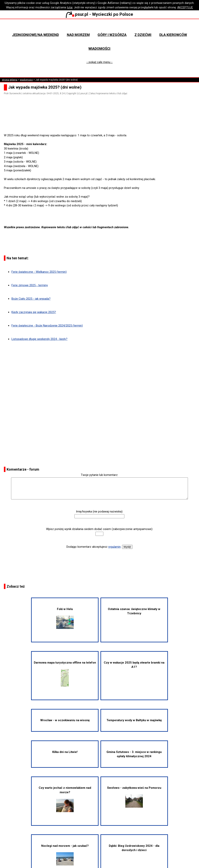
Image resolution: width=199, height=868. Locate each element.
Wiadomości (99, 49)
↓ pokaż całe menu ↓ (99, 62)
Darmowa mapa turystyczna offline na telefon (65, 674)
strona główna (10, 80)
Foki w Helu (65, 618)
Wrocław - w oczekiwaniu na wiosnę (65, 720)
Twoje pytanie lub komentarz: (99, 475)
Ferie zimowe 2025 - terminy (30, 285)
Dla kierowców (173, 35)
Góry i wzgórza (112, 35)
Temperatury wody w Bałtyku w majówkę (134, 720)
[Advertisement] (101, 122)
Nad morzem (78, 35)
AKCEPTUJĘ (185, 7)
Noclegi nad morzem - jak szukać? (65, 855)
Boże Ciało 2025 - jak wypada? (31, 299)
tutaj (70, 7)
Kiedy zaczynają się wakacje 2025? (34, 312)
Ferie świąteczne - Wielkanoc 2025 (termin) (39, 272)
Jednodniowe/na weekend (35, 35)
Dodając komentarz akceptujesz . (94, 547)
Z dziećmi (143, 35)
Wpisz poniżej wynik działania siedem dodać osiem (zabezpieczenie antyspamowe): (99, 529)
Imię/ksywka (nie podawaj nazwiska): (99, 511)
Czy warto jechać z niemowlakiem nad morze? (65, 799)
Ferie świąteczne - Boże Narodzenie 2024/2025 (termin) (47, 326)
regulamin (114, 547)
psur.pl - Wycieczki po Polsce (99, 14)
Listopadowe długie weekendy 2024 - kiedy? (39, 339)
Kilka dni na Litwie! (65, 752)
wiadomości (26, 80)
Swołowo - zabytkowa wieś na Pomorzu (134, 797)
